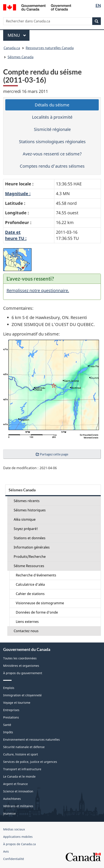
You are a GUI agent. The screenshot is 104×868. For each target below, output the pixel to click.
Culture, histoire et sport (21, 754)
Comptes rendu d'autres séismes (52, 166)
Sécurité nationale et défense (24, 747)
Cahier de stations (30, 594)
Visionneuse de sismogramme (40, 603)
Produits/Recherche (30, 557)
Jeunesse (9, 813)
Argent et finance (15, 784)
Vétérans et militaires (18, 806)
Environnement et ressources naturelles (31, 740)
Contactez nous (26, 631)
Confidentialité (14, 859)
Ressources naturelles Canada (50, 48)
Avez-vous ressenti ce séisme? (52, 154)
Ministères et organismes (21, 666)
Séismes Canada (21, 57)
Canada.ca (12, 48)
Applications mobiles (18, 837)
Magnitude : (18, 194)
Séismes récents (27, 501)
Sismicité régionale (52, 129)
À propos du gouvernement (23, 673)
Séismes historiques (30, 510)
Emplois (9, 688)
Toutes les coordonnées (20, 658)
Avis (6, 851)
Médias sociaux (14, 829)
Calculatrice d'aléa (30, 584)
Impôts (8, 732)
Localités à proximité (52, 117)
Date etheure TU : (16, 235)
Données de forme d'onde (37, 612)
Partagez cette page (52, 454)
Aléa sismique (25, 519)
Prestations (11, 717)
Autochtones (12, 799)
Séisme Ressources (29, 566)
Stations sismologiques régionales (52, 142)
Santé (7, 725)
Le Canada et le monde (19, 776)
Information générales (32, 547)
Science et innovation (18, 791)
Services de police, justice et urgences (30, 762)
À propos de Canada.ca (19, 844)
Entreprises (11, 710)
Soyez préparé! (26, 529)
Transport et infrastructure (22, 769)
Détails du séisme (52, 105)
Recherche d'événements (36, 575)
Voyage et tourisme (17, 703)
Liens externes (27, 622)
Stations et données (30, 538)
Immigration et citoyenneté (22, 695)
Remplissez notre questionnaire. (38, 290)
